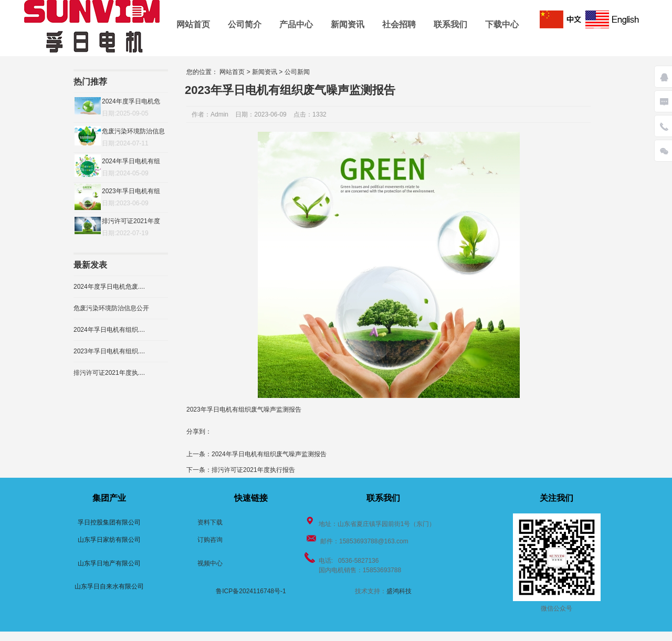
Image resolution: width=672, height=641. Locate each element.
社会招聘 (399, 24)
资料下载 (210, 522)
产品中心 (296, 24)
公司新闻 (297, 72)
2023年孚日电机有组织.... (109, 351)
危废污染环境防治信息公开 (111, 308)
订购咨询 (210, 540)
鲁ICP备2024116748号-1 (251, 591)
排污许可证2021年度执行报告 (253, 470)
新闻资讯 (348, 24)
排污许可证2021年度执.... (109, 373)
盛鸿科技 (399, 591)
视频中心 (210, 563)
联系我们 (450, 24)
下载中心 (502, 24)
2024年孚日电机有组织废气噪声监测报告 (269, 454)
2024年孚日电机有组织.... (109, 330)
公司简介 (245, 24)
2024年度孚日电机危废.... (109, 287)
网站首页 (193, 24)
